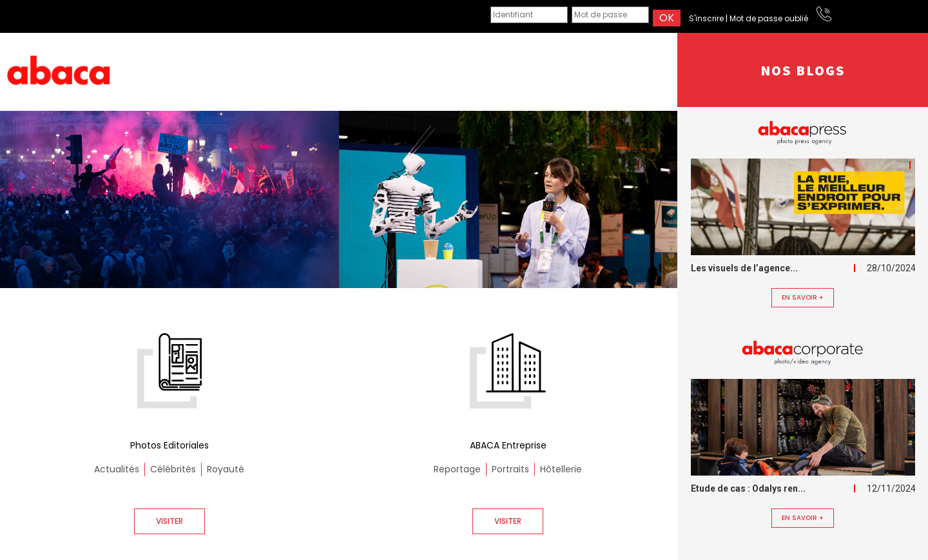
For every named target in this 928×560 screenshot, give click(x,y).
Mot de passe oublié (769, 18)
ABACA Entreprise (508, 445)
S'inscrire (706, 18)
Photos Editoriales (169, 445)
